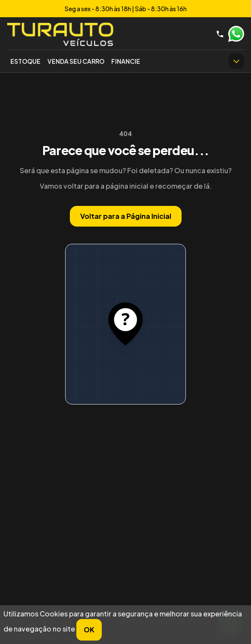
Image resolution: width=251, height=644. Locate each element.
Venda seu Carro (76, 61)
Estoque (25, 61)
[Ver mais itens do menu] (236, 61)
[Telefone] (220, 34)
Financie (126, 61)
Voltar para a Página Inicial (126, 216)
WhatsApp (236, 34)
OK (89, 630)
